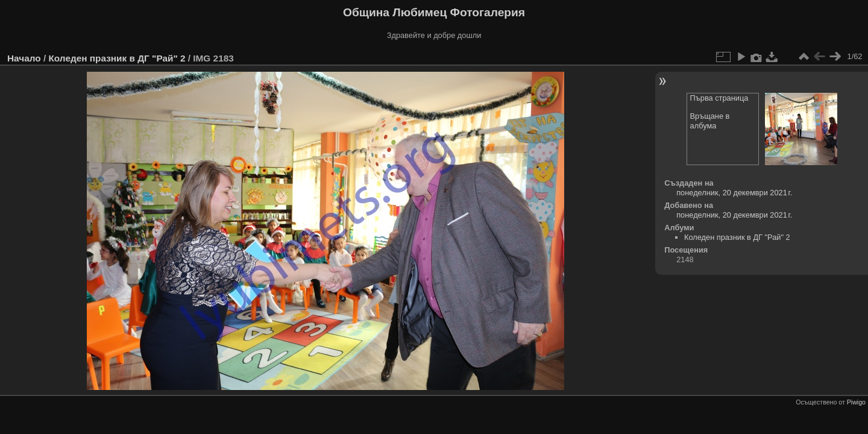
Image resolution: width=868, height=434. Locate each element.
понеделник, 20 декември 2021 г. (734, 193)
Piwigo (856, 402)
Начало (24, 58)
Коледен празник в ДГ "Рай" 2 (117, 58)
